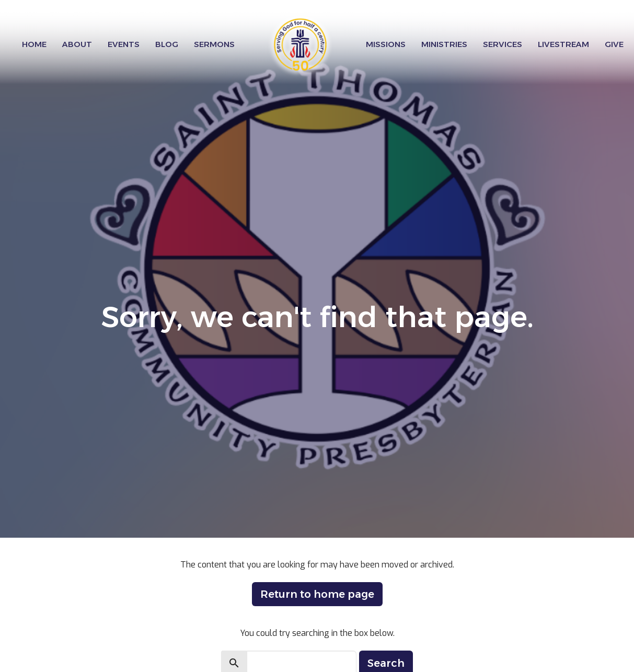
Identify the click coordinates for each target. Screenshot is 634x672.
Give (614, 44)
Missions (386, 44)
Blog (167, 44)
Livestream (563, 44)
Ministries (444, 44)
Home (34, 44)
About (77, 44)
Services (503, 44)
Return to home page (317, 594)
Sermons (214, 44)
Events (124, 44)
